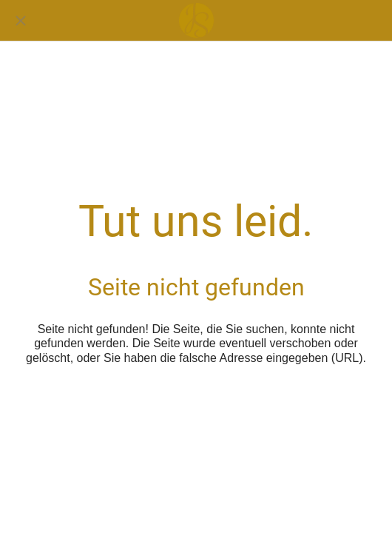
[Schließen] (21, 21)
